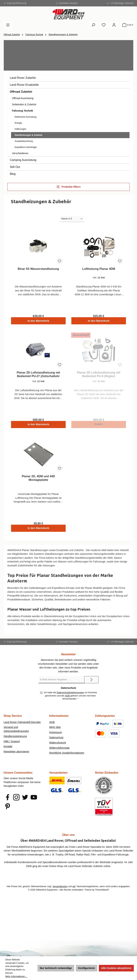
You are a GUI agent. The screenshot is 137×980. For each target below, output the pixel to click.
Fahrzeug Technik (22, 111)
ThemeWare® (102, 893)
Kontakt (8, 749)
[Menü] (8, 25)
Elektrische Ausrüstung (26, 117)
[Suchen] (93, 25)
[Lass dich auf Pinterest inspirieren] (8, 809)
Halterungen (20, 129)
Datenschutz (56, 740)
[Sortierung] (72, 219)
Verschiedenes (20, 153)
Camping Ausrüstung (23, 160)
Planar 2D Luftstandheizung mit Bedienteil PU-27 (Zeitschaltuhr (38, 375)
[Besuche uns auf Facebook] (8, 800)
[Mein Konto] (114, 25)
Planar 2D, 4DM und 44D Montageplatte (38, 480)
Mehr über (55, 730)
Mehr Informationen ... (16, 976)
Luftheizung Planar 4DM (99, 269)
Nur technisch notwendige (56, 968)
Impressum (56, 735)
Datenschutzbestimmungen (70, 695)
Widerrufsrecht (58, 745)
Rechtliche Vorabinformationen (67, 756)
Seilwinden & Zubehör (24, 104)
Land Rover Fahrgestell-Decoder (22, 725)
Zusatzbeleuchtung (24, 141)
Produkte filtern (69, 187)
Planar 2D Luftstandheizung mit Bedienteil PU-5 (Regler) (99, 375)
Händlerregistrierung (15, 739)
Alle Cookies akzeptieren (116, 968)
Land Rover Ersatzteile (24, 85)
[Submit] (91, 683)
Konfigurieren (87, 968)
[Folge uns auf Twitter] (25, 800)
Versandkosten (60, 889)
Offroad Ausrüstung (23, 98)
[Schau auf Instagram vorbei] (16, 800)
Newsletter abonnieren (16, 754)
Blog (13, 174)
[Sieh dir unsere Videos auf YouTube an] (34, 800)
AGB (67, 699)
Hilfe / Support (12, 744)
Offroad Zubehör (21, 92)
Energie (18, 123)
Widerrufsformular (59, 751)
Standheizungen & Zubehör (29, 135)
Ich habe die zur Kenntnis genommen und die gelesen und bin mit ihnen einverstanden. (70, 699)
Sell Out (15, 167)
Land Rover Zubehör (23, 78)
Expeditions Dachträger (26, 147)
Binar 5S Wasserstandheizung (38, 269)
